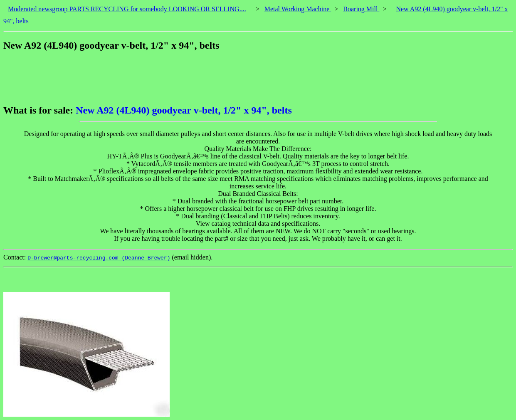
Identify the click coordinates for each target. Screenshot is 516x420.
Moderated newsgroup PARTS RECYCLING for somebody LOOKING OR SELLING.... (127, 9)
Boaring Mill (361, 9)
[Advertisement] (155, 78)
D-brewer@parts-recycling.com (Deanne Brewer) (99, 258)
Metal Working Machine (298, 9)
